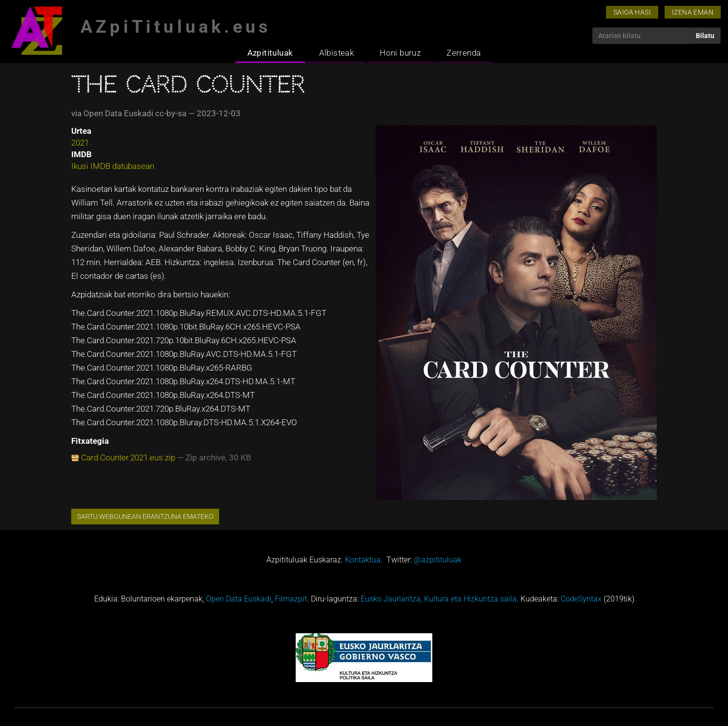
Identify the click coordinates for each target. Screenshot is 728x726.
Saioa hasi (632, 12)
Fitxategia (90, 441)
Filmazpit (291, 599)
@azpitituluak (438, 560)
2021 (80, 143)
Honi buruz (400, 53)
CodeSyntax (581, 599)
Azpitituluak (270, 53)
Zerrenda (464, 53)
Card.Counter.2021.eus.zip (128, 457)
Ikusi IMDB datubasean (113, 166)
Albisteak (337, 53)
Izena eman (693, 12)
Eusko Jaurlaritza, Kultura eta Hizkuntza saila (439, 599)
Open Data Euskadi (239, 599)
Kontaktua (363, 560)
